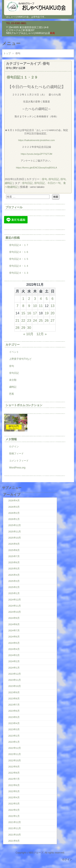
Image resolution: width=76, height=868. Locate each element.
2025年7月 (14, 556)
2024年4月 (14, 649)
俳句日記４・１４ (19, 266)
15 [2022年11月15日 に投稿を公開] (23, 313)
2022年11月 (15, 754)
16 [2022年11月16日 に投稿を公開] (29, 313)
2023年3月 (14, 729)
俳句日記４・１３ (19, 273)
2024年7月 (14, 631)
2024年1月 (14, 668)
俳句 (44, 179)
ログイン (14, 447)
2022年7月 (14, 779)
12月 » (42, 334)
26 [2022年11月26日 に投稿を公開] (47, 320)
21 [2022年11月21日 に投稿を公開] (17, 320)
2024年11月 (15, 606)
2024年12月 (15, 600)
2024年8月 (14, 624)
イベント (14, 352)
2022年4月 (14, 797)
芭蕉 (12, 394)
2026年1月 (14, 519)
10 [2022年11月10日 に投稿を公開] (35, 306)
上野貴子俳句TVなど (20, 359)
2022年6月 (14, 785)
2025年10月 (15, 538)
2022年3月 (14, 804)
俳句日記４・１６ (19, 252)
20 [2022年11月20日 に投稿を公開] (52, 313)
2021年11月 (15, 828)
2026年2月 (14, 513)
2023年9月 (14, 692)
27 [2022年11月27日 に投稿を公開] (52, 320)
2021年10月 (15, 835)
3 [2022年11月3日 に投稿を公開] (35, 299)
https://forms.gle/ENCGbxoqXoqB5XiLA (36, 168)
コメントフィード (19, 461)
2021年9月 (14, 841)
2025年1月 (14, 593)
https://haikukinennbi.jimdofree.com (37, 140)
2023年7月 (14, 705)
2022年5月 (14, 791)
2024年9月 (14, 618)
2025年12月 (15, 525)
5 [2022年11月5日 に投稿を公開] (47, 299)
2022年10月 (15, 760)
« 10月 (28, 334)
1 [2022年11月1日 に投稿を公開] (23, 299)
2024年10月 (15, 612)
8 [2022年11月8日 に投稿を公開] (23, 306)
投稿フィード (16, 454)
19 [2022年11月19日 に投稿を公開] (47, 313)
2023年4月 (14, 723)
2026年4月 (14, 501)
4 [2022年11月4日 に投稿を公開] (41, 299)
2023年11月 (15, 680)
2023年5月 (14, 717)
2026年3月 (14, 507)
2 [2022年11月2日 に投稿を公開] (29, 299)
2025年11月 (15, 532)
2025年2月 (14, 587)
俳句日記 (54, 179)
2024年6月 (14, 637)
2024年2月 (14, 661)
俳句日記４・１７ (19, 245)
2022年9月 (14, 767)
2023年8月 (14, 699)
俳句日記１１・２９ (22, 77)
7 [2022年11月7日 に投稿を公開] (17, 306)
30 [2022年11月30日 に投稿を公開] (29, 328)
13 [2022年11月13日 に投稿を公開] (52, 306)
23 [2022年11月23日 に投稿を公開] (29, 320)
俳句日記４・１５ (19, 259)
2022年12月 (15, 748)
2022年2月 (14, 810)
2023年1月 (14, 742)
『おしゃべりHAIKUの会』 (38, 6)
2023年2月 (14, 736)
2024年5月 (14, 643)
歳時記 (13, 387)
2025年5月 (14, 569)
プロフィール (14, 207)
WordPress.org (17, 468)
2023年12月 (15, 674)
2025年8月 (14, 550)
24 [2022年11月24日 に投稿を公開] (35, 320)
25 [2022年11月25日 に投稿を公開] (41, 320)
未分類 (13, 380)
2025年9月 (14, 544)
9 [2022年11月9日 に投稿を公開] (29, 306)
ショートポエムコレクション (24, 405)
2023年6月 (14, 711)
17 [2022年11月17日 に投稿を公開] (35, 313)
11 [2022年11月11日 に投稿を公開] (41, 306)
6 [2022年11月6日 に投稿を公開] (52, 299)
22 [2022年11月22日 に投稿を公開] (23, 320)
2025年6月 (14, 562)
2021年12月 (15, 822)
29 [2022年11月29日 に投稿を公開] (23, 328)
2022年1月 (14, 816)
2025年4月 (14, 575)
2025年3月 (14, 581)
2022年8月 (14, 773)
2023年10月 (15, 686)
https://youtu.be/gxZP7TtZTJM (37, 154)
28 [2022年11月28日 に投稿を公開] (17, 328)
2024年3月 (14, 655)
